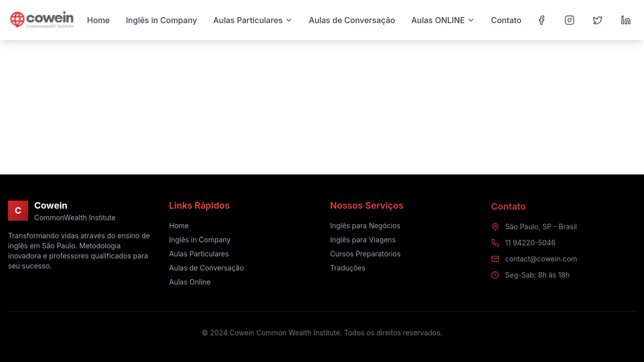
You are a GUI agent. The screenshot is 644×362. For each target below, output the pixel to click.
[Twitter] (598, 20)
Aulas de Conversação (207, 268)
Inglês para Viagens (363, 241)
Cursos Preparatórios (365, 255)
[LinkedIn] (626, 20)
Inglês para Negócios (365, 227)
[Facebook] (541, 20)
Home (179, 226)
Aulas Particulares (199, 254)
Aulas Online (190, 282)
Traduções (348, 269)
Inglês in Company (200, 240)
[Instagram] (570, 20)
